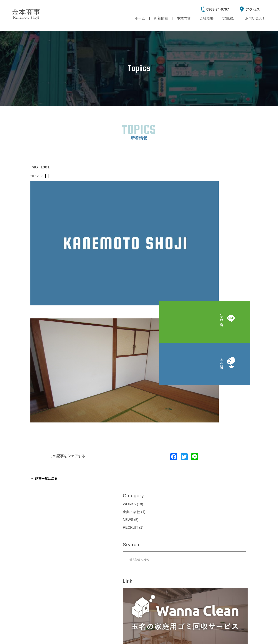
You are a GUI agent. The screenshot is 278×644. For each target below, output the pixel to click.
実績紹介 (229, 18)
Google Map (197, 588)
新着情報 (161, 18)
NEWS (209, 144)
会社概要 (207, 18)
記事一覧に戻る (44, 420)
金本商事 (26, 14)
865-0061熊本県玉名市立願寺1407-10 (193, 569)
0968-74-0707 (218, 9)
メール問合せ (208, 509)
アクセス (253, 9)
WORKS (211, 129)
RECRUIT (212, 152)
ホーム (140, 18)
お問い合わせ (256, 18)
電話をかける (88, 588)
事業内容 (184, 18)
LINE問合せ (69, 509)
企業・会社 (213, 137)
